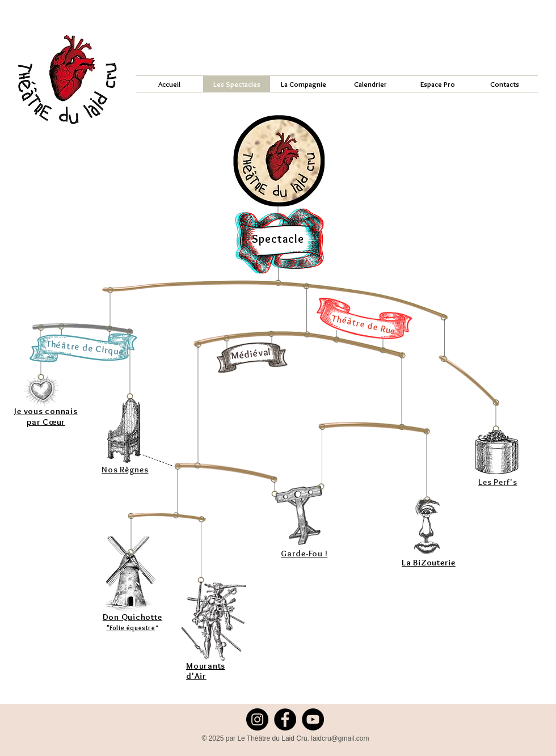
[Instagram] (257, 719)
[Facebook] (285, 719)
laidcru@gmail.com (340, 738)
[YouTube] (313, 719)
